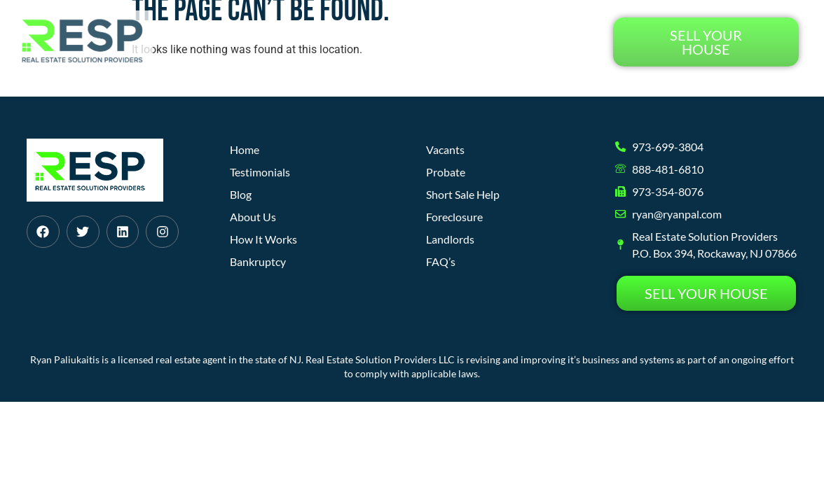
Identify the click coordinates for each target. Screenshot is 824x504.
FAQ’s (441, 261)
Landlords (450, 239)
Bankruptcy (258, 261)
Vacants (445, 149)
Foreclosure (454, 217)
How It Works (327, 42)
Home (250, 42)
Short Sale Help (463, 194)
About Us (414, 42)
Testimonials (549, 42)
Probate (446, 172)
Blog (475, 42)
